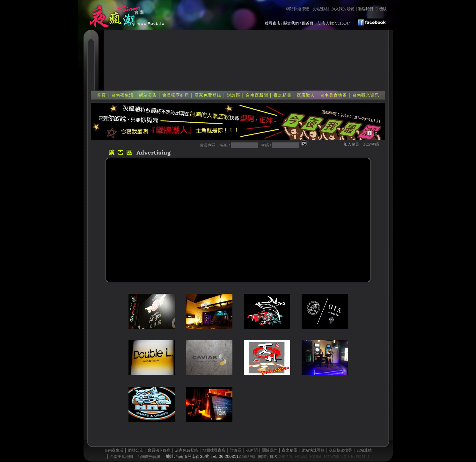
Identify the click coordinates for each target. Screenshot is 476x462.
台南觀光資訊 (366, 95)
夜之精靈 (282, 95)
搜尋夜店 (273, 23)
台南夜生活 (122, 95)
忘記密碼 (371, 144)
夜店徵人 (306, 95)
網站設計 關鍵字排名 (260, 457)
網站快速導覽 (297, 9)
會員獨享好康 (176, 95)
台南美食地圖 (333, 95)
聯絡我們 (365, 9)
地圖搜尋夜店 (214, 450)
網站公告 (148, 95)
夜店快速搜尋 (341, 450)
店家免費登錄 (208, 95)
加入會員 (351, 144)
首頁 (101, 95)
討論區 (234, 95)
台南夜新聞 (257, 95)
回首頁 (308, 23)
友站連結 (320, 9)
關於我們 (291, 23)
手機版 (381, 9)
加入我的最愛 (343, 9)
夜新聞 (252, 450)
